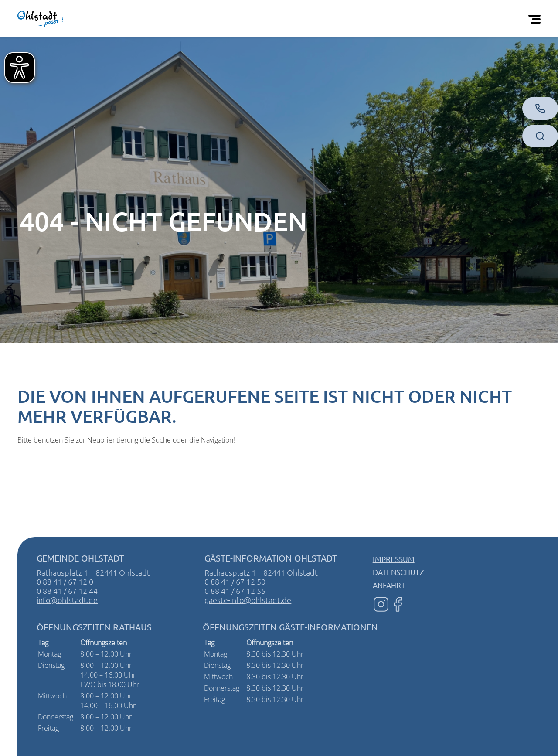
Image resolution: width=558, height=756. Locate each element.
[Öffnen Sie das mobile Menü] (536, 19)
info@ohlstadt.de (67, 600)
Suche (161, 440)
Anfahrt (389, 585)
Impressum (394, 559)
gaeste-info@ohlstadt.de (248, 600)
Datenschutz (398, 572)
